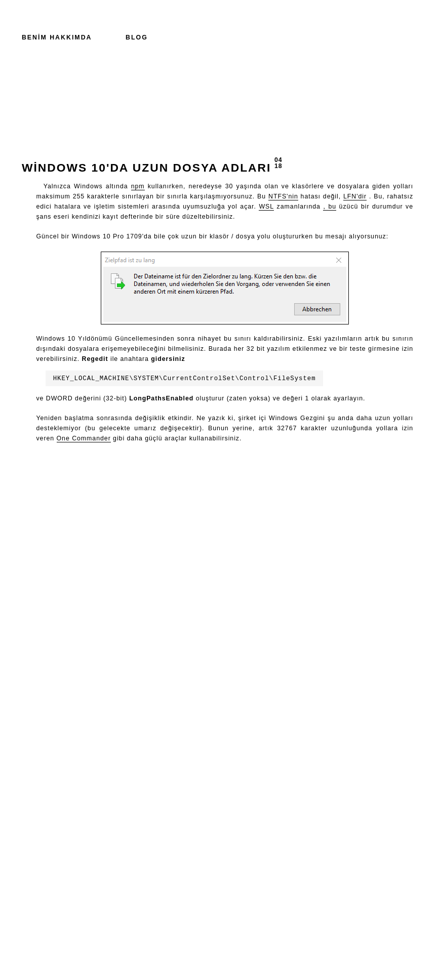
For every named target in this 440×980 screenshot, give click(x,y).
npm (138, 186)
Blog (137, 37)
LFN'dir (355, 196)
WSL (266, 207)
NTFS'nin (283, 196)
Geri (33, 472)
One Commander (84, 438)
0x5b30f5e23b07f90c (227, 967)
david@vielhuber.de (228, 958)
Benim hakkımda (57, 37)
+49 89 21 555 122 (220, 941)
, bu (330, 207)
